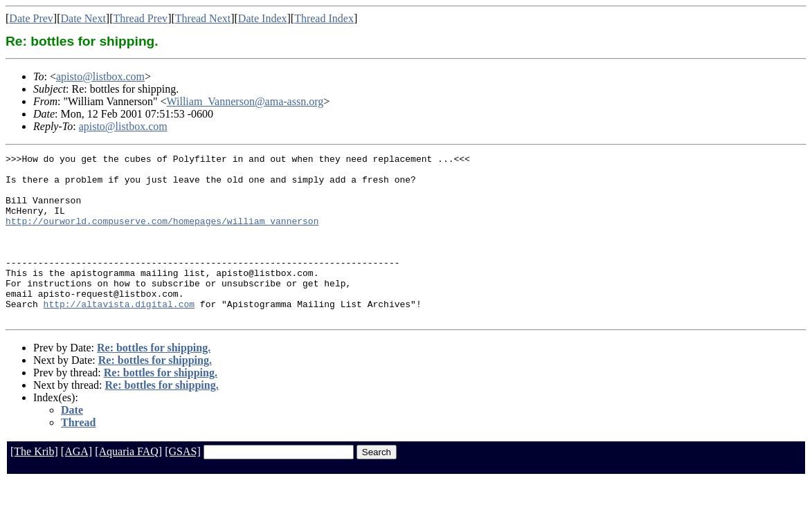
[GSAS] (183, 485)
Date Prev (31, 18)
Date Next (83, 18)
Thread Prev (140, 18)
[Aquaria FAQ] (128, 485)
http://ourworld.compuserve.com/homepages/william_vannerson (162, 235)
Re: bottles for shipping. (154, 381)
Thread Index (324, 18)
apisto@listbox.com (100, 76)
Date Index (263, 18)
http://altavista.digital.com (119, 335)
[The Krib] (34, 485)
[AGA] (76, 485)
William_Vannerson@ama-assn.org (245, 101)
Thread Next (203, 18)
